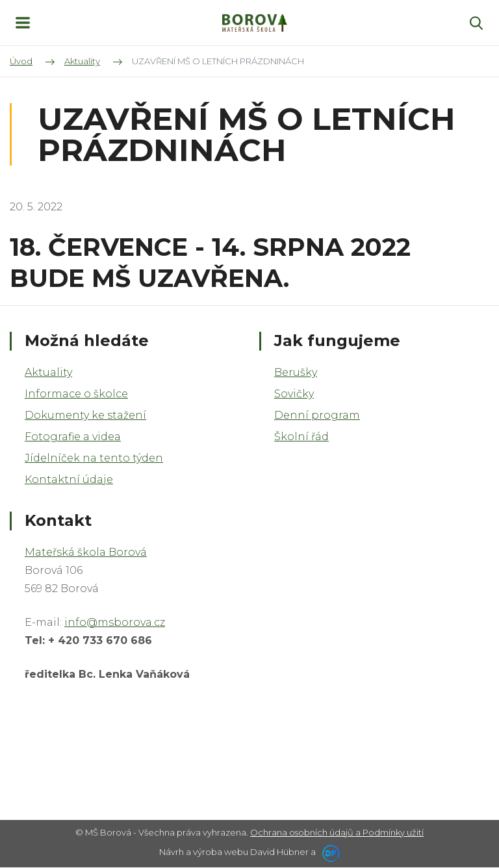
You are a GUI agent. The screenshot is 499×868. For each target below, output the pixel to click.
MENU (23, 23)
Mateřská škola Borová (86, 552)
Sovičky (294, 394)
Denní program (317, 415)
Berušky (296, 372)
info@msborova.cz (115, 622)
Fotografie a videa (73, 437)
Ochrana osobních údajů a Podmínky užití (337, 832)
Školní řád (301, 437)
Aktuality (48, 372)
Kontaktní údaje (69, 479)
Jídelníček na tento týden (94, 458)
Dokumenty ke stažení (85, 415)
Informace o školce (76, 394)
